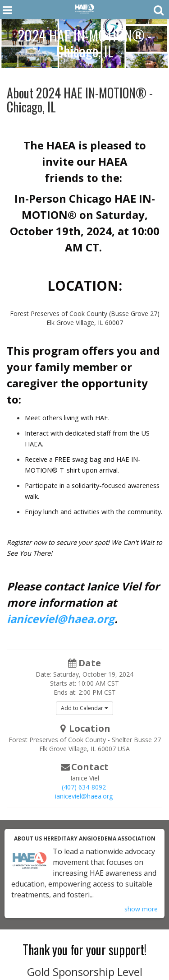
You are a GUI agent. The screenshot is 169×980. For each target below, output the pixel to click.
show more (141, 909)
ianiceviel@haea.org (61, 619)
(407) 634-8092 (84, 787)
